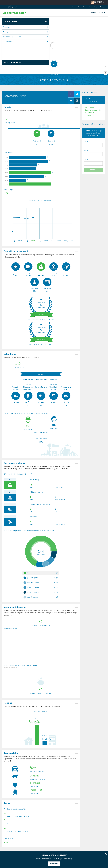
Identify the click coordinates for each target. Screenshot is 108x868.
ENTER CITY (93, 144)
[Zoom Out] (105, 70)
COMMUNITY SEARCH (97, 13)
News (79, 7)
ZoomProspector (15, 13)
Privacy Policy (93, 7)
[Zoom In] (105, 67)
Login (103, 7)
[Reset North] (105, 73)
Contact (85, 7)
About (74, 7)
